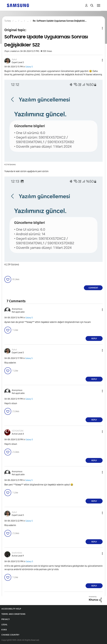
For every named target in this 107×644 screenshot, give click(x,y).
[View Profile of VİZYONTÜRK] (18, 431)
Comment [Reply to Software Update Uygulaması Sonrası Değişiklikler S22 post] (93, 288)
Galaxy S (29, 67)
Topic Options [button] (97, 28)
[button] (98, 60)
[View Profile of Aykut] (14, 59)
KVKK (4, 630)
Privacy (6, 619)
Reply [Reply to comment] (94, 339)
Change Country (10, 635)
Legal (4, 625)
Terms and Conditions (13, 614)
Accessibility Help (11, 609)
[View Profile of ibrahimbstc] (17, 553)
